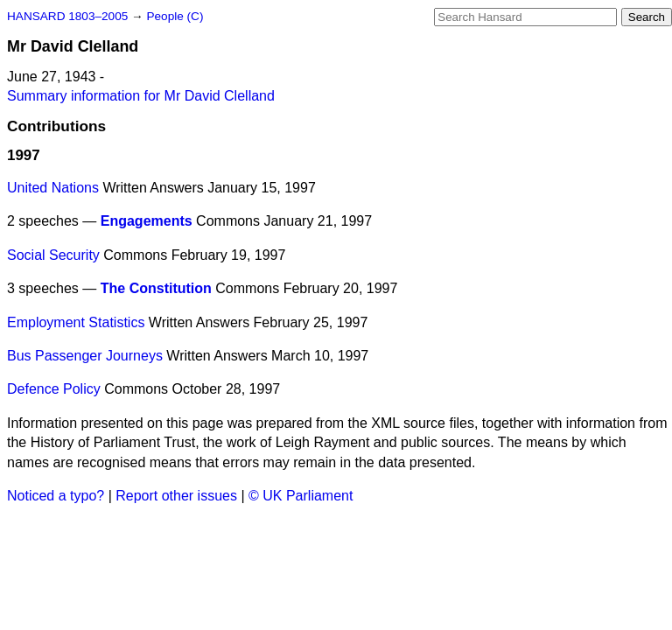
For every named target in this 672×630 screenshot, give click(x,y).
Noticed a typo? (56, 496)
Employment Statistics (76, 322)
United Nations (53, 188)
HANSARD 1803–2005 (67, 16)
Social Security (53, 255)
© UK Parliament (301, 496)
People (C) (175, 16)
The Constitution (156, 288)
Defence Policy (54, 389)
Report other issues (176, 496)
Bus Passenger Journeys (85, 356)
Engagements (147, 221)
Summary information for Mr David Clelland (141, 96)
